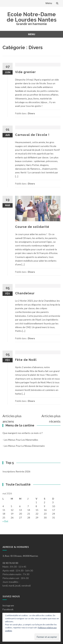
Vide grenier (25, 72)
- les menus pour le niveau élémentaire (24, 446)
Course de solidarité (32, 227)
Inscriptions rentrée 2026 (16, 471)
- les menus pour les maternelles (20, 440)
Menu (49, 3)
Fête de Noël (26, 360)
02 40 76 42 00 (10, 563)
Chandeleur (25, 293)
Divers (31, 113)
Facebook (8, 609)
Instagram (8, 605)
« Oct (5, 521)
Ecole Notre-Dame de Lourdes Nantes (32, 17)
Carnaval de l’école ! (32, 135)
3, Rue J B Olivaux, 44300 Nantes (20, 556)
